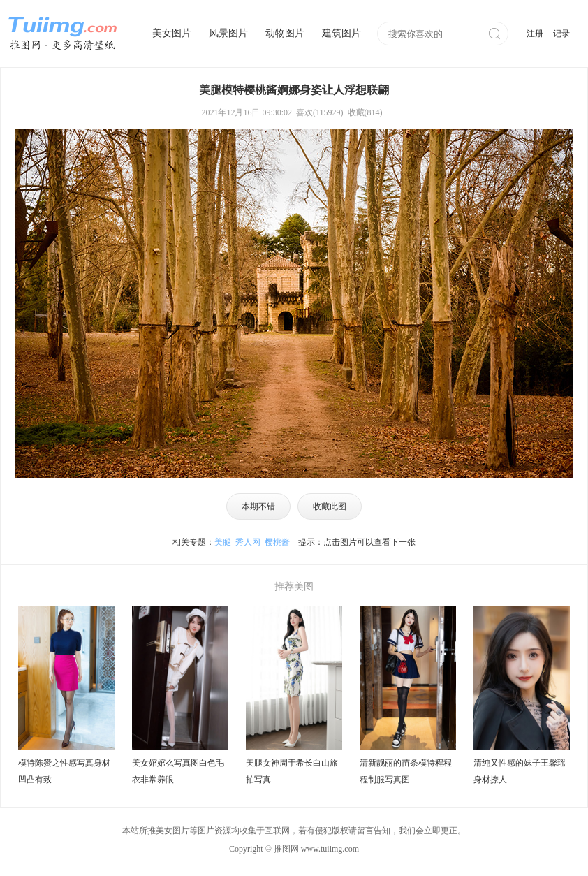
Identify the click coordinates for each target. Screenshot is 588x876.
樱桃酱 (277, 542)
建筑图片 (341, 33)
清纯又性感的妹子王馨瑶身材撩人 (520, 771)
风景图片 (228, 33)
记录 (561, 34)
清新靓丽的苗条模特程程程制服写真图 (406, 771)
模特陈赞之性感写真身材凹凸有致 (64, 771)
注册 (535, 34)
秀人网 (248, 542)
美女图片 (172, 33)
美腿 (223, 542)
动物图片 (285, 33)
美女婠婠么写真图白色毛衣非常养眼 (178, 771)
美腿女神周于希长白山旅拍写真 (292, 771)
